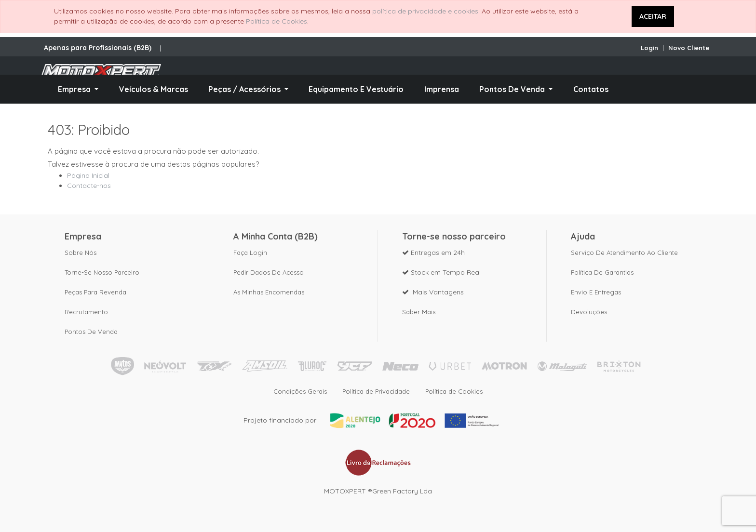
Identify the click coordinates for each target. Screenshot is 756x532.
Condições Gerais (300, 391)
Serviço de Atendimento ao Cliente (624, 253)
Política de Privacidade (376, 391)
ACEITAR (653, 16)
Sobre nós (81, 253)
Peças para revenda (95, 292)
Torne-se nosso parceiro (102, 272)
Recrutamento (86, 312)
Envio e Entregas (596, 292)
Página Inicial (88, 175)
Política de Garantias (602, 272)
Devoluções (589, 312)
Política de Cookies (277, 21)
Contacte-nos (89, 186)
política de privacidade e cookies (425, 11)
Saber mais (419, 312)
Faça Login (250, 253)
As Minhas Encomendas (269, 292)
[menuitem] (153, 89)
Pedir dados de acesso (269, 272)
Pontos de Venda (91, 332)
